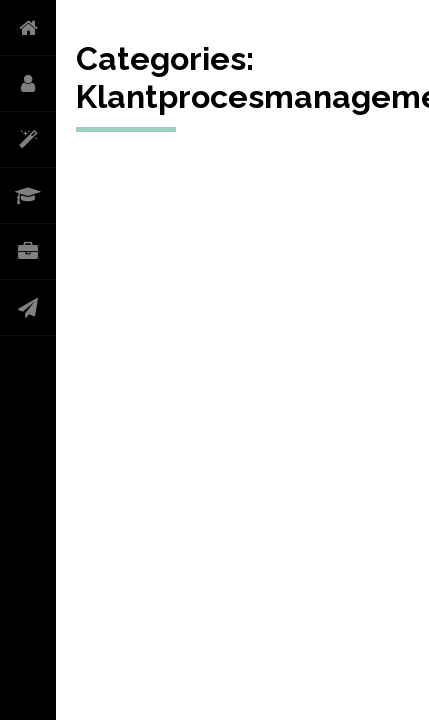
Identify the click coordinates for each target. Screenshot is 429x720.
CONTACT (28, 308)
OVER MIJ (28, 84)
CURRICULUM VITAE (28, 196)
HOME (28, 28)
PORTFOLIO (28, 252)
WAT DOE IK (28, 140)
